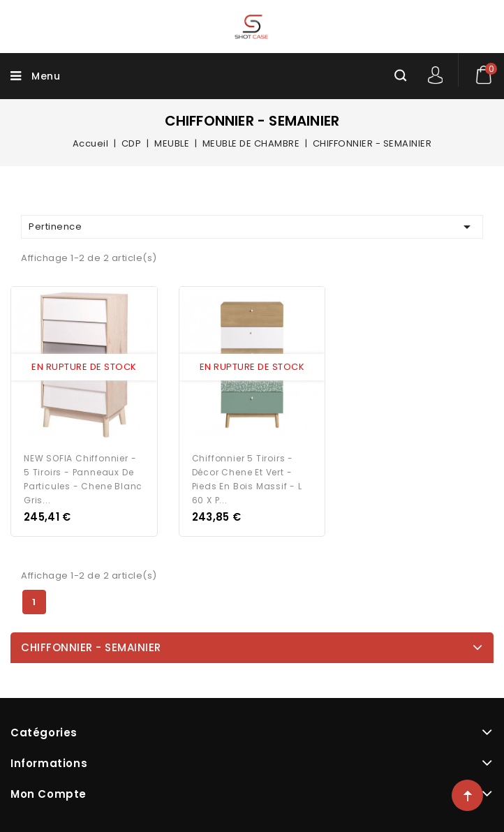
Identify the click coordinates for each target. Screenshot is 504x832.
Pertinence (252, 227)
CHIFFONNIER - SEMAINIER (91, 647)
